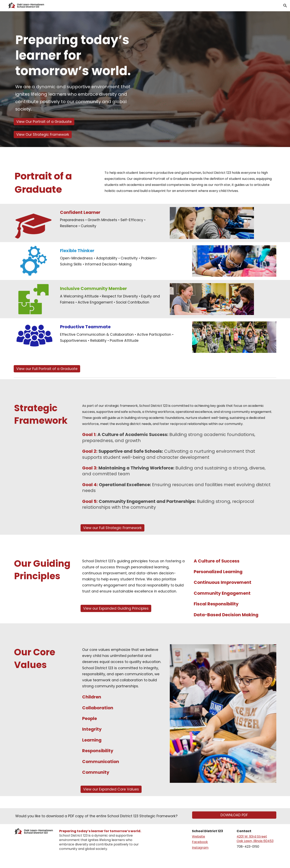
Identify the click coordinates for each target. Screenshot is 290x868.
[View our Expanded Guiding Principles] (116, 609)
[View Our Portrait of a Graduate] (44, 122)
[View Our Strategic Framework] (43, 134)
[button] (285, 6)
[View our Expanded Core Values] (111, 789)
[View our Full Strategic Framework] (112, 528)
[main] (78, 74)
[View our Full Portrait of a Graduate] (47, 369)
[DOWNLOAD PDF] (234, 815)
